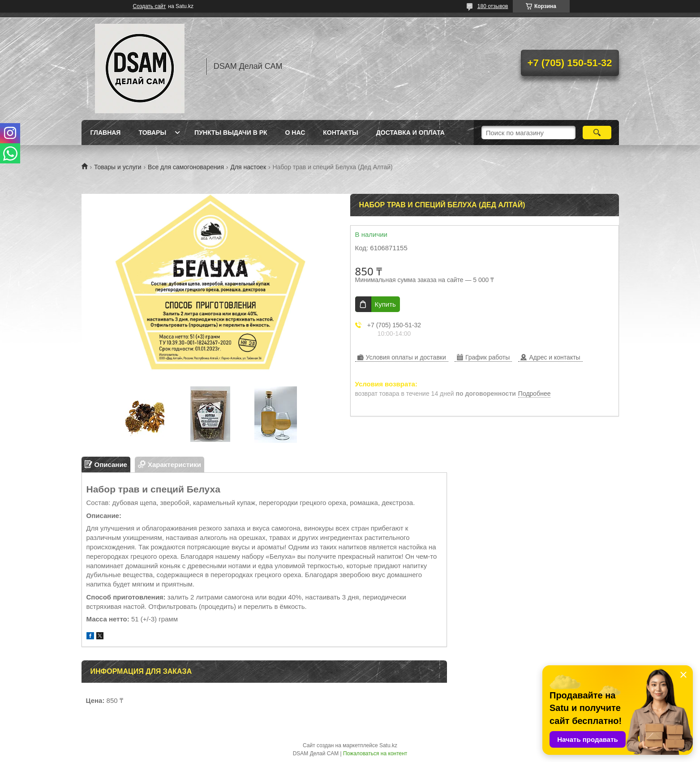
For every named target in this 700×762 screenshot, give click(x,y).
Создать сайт (150, 6)
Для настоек (248, 167)
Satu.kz (388, 745)
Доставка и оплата (410, 133)
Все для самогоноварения (186, 167)
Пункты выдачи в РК (231, 133)
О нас (295, 133)
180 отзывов (493, 6)
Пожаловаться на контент (375, 753)
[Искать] (597, 133)
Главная (106, 133)
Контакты (340, 133)
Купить (385, 304)
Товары (152, 133)
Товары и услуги (118, 167)
